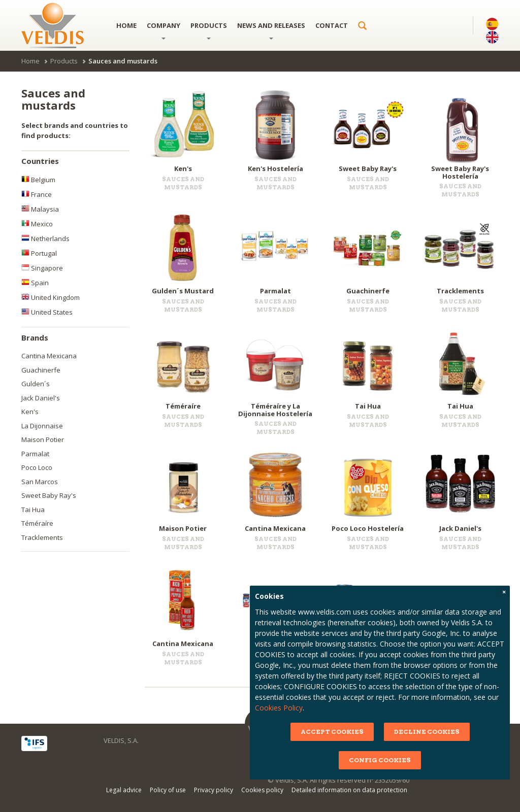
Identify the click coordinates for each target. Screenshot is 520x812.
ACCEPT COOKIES (331, 732)
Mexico (37, 224)
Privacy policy (214, 790)
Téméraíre (37, 523)
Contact (332, 25)
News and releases (271, 30)
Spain (35, 283)
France (37, 194)
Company (164, 30)
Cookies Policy (278, 708)
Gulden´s (36, 384)
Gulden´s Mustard (183, 291)
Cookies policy (262, 790)
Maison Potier (43, 439)
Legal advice (124, 790)
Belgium (38, 180)
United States (47, 312)
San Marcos (40, 482)
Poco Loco (37, 467)
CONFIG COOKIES (379, 760)
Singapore (42, 268)
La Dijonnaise (42, 426)
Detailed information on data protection (349, 790)
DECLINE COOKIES (426, 732)
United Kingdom (51, 297)
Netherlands (45, 239)
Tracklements (42, 537)
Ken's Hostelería (275, 168)
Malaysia (40, 209)
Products (209, 30)
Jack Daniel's (41, 398)
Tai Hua (33, 510)
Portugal (39, 253)
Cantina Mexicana (49, 356)
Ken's (30, 412)
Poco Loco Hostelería (368, 528)
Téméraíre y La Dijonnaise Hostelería (275, 410)
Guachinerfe (41, 370)
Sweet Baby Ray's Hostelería (460, 172)
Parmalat (35, 454)
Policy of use (168, 790)
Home (126, 25)
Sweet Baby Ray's (49, 495)
